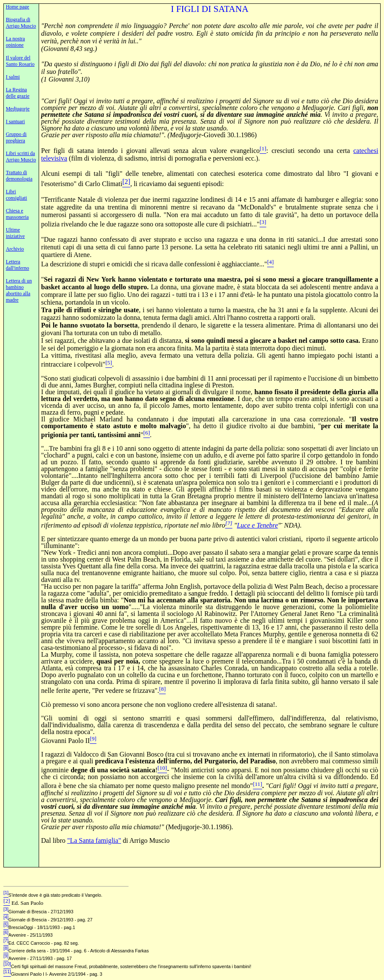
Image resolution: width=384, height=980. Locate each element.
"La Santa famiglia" (94, 840)
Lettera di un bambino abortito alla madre (19, 290)
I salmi (13, 77)
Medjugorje (18, 109)
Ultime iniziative (16, 233)
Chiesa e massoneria (17, 214)
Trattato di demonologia (19, 176)
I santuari (16, 121)
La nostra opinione (16, 42)
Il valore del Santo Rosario (20, 61)
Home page (18, 7)
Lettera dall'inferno (18, 265)
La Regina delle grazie (18, 93)
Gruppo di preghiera (16, 137)
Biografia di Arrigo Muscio (21, 23)
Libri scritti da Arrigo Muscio (21, 157)
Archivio (15, 249)
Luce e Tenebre (258, 525)
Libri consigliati (17, 195)
